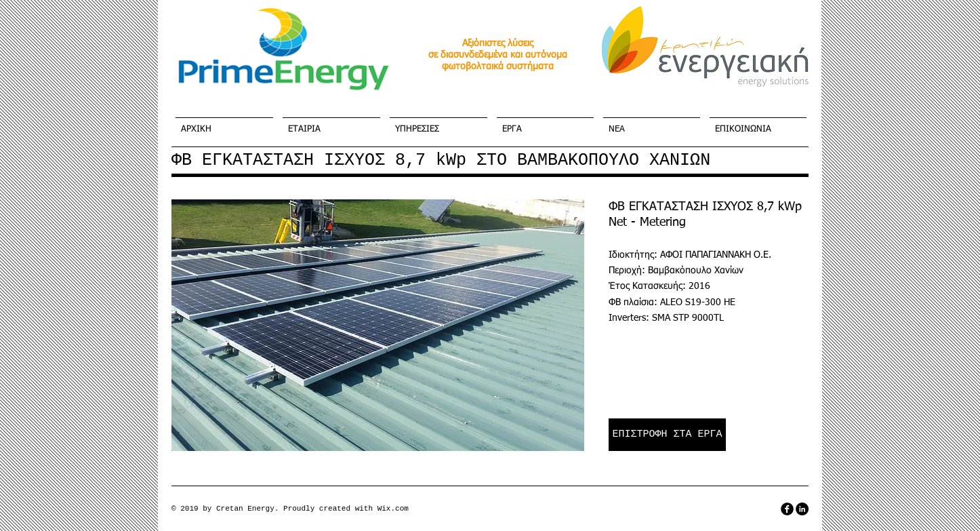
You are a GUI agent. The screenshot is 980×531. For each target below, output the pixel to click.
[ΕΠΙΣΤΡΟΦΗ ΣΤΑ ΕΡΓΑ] (667, 435)
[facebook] (787, 509)
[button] (378, 325)
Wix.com (393, 509)
